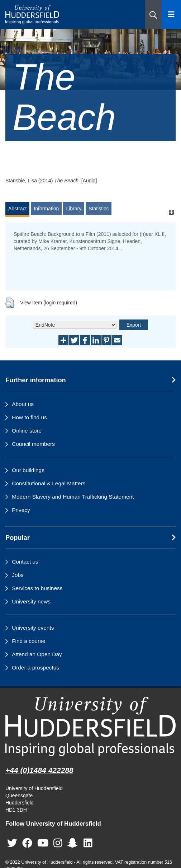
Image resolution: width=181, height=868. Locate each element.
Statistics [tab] (99, 209)
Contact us (25, 562)
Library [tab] (74, 209)
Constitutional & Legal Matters (49, 483)
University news (31, 601)
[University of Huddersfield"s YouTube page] (43, 843)
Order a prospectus (35, 668)
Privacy (21, 510)
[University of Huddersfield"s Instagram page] (58, 843)
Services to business (37, 588)
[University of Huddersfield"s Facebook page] (27, 843)
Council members (33, 444)
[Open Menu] (171, 14)
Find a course (28, 641)
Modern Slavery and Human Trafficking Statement (73, 497)
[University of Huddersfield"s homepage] (90, 726)
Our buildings (28, 470)
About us (23, 404)
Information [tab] (46, 209)
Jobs (18, 575)
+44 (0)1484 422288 (39, 770)
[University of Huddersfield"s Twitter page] (12, 843)
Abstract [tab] (17, 209)
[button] (153, 14)
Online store (27, 431)
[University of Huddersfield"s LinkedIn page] (88, 843)
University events (33, 628)
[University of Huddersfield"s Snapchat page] (74, 843)
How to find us (29, 417)
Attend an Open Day (37, 654)
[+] (171, 212)
